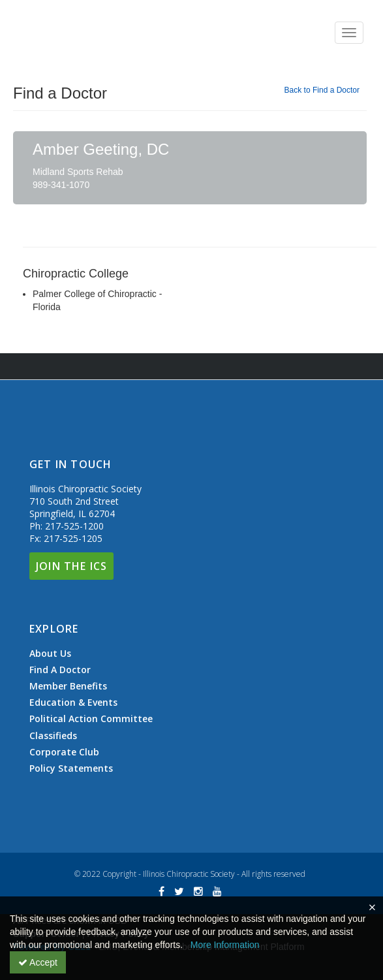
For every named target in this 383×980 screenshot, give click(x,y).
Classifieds (53, 736)
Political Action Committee (91, 719)
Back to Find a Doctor (322, 90)
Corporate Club (64, 752)
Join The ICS (71, 566)
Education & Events (73, 703)
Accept (38, 962)
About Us (50, 654)
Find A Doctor (60, 670)
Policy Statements (71, 768)
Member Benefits (68, 686)
